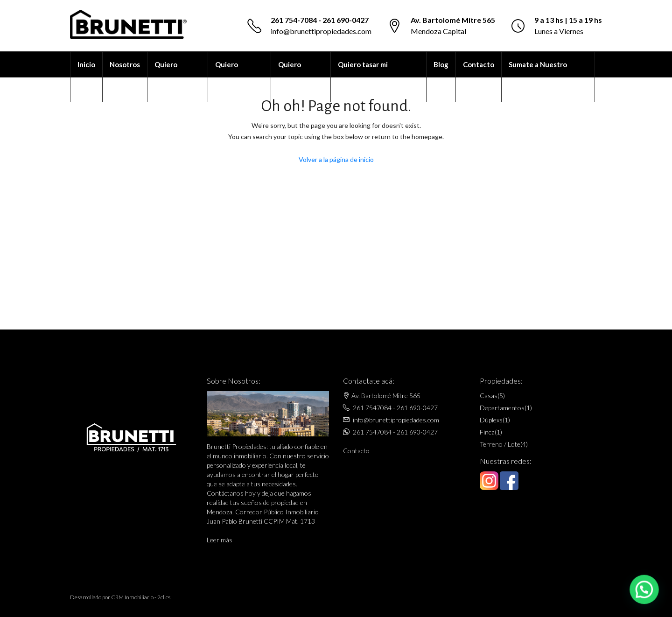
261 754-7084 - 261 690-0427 (320, 20)
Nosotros (125, 64)
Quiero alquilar (167, 77)
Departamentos (502, 408)
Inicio (86, 64)
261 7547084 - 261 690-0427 (395, 408)
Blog (441, 64)
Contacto (479, 64)
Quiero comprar (229, 77)
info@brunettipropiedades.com (321, 31)
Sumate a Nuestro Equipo (538, 77)
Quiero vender (290, 77)
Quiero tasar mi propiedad (363, 77)
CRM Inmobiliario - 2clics (141, 597)
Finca (487, 432)
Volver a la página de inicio (336, 159)
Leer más (220, 540)
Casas (489, 396)
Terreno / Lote (500, 444)
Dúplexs (491, 420)
